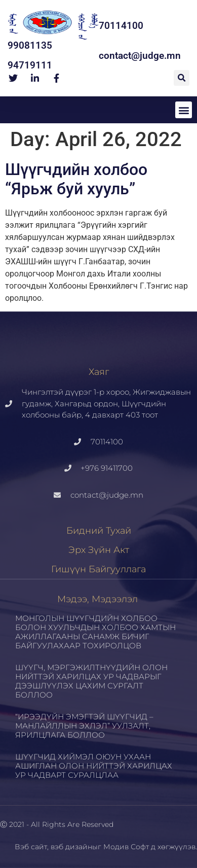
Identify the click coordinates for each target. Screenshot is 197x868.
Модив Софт (126, 847)
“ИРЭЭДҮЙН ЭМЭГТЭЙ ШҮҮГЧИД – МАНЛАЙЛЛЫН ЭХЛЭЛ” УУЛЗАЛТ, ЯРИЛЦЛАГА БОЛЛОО (84, 726)
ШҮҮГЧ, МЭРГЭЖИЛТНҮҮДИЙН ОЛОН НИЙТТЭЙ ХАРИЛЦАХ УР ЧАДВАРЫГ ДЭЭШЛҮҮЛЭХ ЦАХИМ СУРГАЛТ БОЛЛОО (91, 681)
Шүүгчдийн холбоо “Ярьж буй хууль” (76, 179)
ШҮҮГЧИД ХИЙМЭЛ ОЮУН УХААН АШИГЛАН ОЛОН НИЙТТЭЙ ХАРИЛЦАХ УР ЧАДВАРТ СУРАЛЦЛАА (94, 766)
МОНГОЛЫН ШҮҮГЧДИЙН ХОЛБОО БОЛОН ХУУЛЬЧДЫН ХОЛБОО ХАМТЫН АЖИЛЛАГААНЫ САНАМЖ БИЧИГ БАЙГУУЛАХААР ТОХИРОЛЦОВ (95, 632)
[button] (182, 78)
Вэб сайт (31, 847)
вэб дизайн (71, 847)
